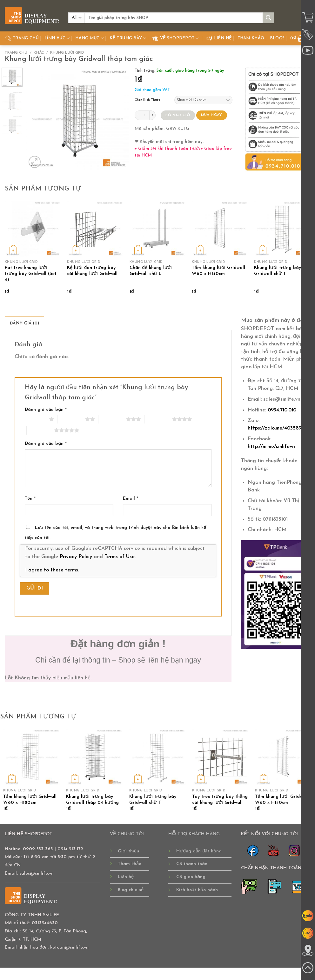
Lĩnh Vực (57, 38)
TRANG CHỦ (22, 38)
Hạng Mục (90, 38)
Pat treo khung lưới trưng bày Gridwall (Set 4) (31, 274)
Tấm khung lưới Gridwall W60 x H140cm (218, 271)
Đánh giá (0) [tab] (24, 323)
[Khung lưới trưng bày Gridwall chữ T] (282, 229)
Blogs (277, 38)
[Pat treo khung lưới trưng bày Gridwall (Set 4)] (33, 229)
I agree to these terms (52, 570)
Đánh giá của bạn (46, 410)
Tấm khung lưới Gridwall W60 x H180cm (30, 800)
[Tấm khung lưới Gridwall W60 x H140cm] (220, 229)
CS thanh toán (192, 864)
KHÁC (39, 53)
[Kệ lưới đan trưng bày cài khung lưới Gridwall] (95, 229)
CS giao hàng (191, 877)
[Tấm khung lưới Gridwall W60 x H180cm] (32, 757)
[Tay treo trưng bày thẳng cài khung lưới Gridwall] (221, 757)
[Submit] (268, 18)
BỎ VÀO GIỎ (178, 115)
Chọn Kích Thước (147, 100)
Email (131, 499)
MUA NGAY (212, 115)
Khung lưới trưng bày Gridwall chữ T (278, 271)
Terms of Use (120, 557)
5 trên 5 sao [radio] (40, 430)
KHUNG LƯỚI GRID (67, 53)
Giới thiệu (128, 851)
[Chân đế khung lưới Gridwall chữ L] (158, 229)
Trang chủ (16, 53)
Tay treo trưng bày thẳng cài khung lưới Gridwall (220, 800)
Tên (30, 499)
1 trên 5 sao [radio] (35, 419)
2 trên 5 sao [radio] (71, 419)
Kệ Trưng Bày (128, 38)
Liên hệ (219, 38)
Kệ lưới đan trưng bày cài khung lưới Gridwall (92, 271)
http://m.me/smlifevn (271, 447)
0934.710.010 (282, 410)
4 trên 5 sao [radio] (158, 419)
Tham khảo (251, 38)
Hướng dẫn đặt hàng (199, 851)
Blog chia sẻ (131, 890)
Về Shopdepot (175, 38)
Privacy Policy (76, 557)
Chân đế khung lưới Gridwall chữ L (151, 271)
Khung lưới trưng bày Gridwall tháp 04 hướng (92, 800)
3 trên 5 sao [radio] (112, 419)
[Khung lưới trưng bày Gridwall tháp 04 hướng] (94, 757)
